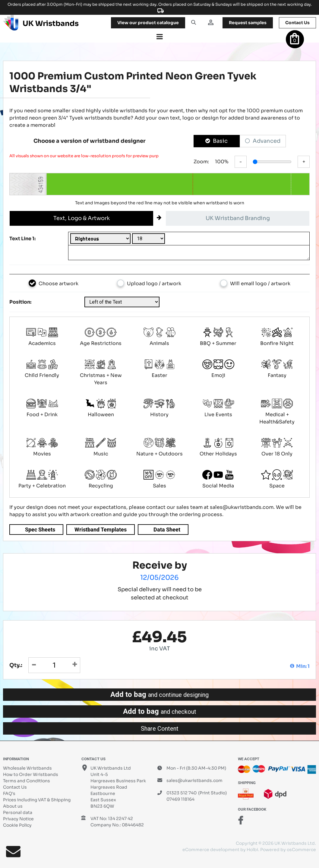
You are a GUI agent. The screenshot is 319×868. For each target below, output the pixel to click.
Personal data (18, 812)
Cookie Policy (17, 825)
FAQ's (9, 793)
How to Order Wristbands (31, 774)
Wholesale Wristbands (27, 768)
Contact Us (15, 787)
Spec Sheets (40, 530)
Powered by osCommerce (288, 850)
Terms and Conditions (27, 781)
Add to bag (159, 694)
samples (248, 23)
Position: (20, 302)
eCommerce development (211, 850)
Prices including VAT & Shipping (37, 800)
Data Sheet (167, 530)
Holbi (252, 850)
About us (13, 806)
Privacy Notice (18, 819)
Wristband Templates (101, 530)
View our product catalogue (148, 23)
